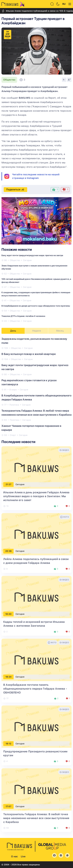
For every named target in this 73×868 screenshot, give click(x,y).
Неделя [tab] (37, 331)
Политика (14, 405)
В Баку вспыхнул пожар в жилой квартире (29, 354)
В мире (13, 390)
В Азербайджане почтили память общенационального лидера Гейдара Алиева (35, 689)
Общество (9, 80)
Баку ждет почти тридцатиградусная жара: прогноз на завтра (32, 255)
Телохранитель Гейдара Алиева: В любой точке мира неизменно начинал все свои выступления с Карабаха (36, 818)
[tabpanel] (36, 387)
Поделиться (15, 190)
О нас (14, 856)
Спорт (13, 435)
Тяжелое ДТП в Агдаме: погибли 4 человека (23, 316)
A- (64, 80)
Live (23, 856)
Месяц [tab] (60, 331)
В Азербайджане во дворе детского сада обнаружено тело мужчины (36, 306)
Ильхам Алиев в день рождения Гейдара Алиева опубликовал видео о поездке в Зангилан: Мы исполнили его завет (36, 496)
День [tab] (13, 331)
